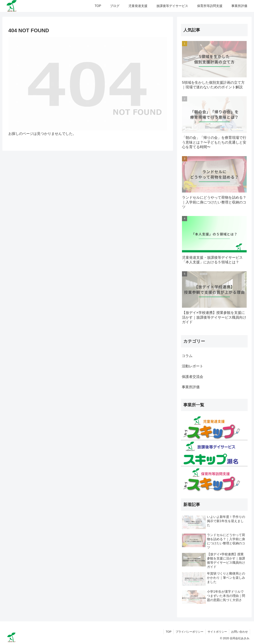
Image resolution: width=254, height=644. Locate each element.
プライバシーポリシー (190, 632)
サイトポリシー (217, 632)
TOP (169, 632)
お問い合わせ (240, 632)
